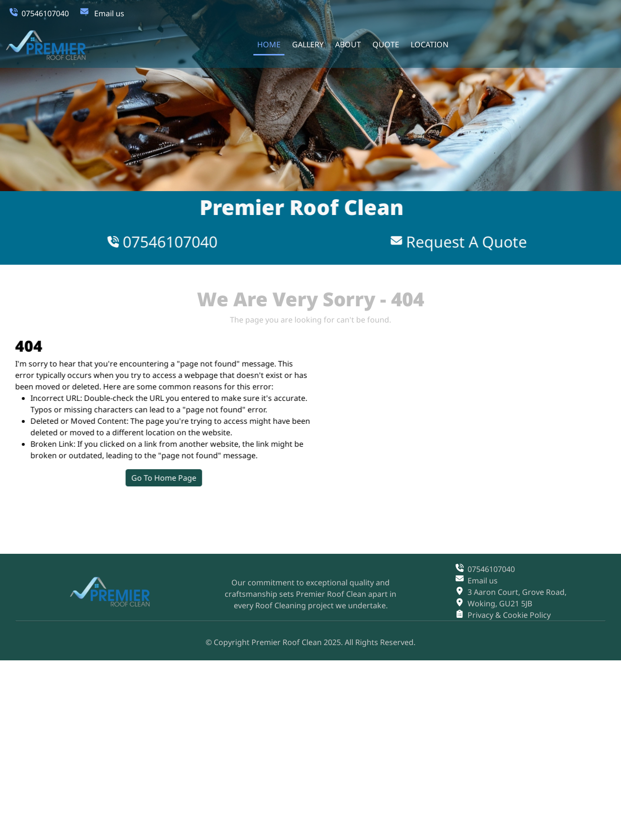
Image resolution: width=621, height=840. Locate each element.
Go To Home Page (194, 478)
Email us (109, 13)
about (348, 44)
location (429, 44)
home (268, 44)
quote (385, 44)
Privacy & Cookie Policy (509, 615)
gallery (307, 44)
